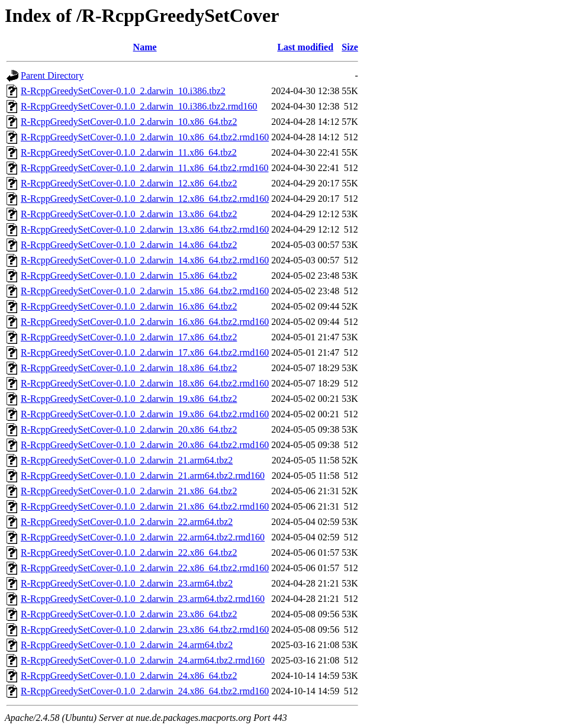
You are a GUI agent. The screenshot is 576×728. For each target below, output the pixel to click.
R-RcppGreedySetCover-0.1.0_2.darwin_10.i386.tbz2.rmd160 (139, 106)
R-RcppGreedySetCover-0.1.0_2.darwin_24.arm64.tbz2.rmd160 (143, 660)
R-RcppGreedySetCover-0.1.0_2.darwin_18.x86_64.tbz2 (129, 368)
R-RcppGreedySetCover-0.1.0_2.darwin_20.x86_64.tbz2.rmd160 (145, 445)
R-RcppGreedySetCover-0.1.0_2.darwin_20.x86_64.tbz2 (129, 429)
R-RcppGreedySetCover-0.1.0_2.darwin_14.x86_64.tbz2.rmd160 (145, 260)
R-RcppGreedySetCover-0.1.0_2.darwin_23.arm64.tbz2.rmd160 (143, 599)
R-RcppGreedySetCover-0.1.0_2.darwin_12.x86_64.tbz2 (129, 183)
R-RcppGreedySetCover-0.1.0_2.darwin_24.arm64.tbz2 (127, 645)
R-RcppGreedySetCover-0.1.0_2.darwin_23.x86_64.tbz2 (129, 614)
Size (350, 47)
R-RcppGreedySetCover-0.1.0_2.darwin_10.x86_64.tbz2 (129, 122)
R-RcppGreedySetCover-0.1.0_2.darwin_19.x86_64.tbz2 (129, 399)
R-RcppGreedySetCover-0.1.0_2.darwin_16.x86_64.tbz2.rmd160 (145, 322)
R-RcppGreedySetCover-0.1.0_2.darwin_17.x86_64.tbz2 (129, 337)
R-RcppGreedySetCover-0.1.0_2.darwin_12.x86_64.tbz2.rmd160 (145, 199)
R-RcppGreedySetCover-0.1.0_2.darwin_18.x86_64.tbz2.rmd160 (145, 383)
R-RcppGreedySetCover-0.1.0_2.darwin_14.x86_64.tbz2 (129, 245)
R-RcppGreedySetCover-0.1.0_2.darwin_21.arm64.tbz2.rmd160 (143, 476)
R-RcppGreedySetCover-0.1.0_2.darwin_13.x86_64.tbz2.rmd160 (145, 229)
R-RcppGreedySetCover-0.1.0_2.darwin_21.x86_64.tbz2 (129, 491)
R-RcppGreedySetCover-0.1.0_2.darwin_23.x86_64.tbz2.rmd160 (145, 629)
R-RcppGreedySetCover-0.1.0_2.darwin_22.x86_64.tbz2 (129, 553)
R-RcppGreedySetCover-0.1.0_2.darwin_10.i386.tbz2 (123, 91)
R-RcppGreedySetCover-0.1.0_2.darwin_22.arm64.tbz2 (127, 522)
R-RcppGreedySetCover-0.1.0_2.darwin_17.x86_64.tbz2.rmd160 (145, 352)
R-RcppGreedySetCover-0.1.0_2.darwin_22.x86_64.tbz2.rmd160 (145, 568)
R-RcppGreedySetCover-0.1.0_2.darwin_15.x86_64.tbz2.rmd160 (145, 291)
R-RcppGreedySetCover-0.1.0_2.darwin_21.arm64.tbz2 (127, 460)
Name (145, 47)
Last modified (305, 47)
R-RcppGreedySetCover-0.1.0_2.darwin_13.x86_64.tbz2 (129, 214)
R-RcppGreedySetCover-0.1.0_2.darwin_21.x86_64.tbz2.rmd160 (145, 506)
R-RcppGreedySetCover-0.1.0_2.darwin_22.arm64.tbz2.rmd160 (143, 537)
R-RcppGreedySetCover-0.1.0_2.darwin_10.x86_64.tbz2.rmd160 (145, 137)
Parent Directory (52, 75)
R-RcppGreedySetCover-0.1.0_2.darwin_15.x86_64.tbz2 (129, 276)
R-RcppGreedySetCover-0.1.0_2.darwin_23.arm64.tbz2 (127, 583)
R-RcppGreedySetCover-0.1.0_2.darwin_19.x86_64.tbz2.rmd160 (145, 414)
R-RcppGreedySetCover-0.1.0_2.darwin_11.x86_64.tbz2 (129, 152)
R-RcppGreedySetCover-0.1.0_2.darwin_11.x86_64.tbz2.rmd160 (145, 168)
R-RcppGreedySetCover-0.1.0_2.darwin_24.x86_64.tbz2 (129, 676)
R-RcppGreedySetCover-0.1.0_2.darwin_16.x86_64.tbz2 (129, 306)
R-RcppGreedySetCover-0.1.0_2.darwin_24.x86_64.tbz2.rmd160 (145, 691)
